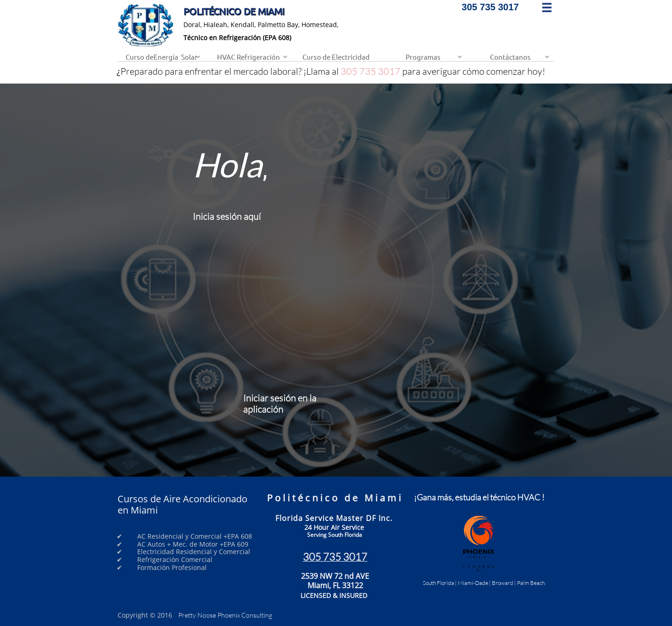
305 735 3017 (371, 71)
